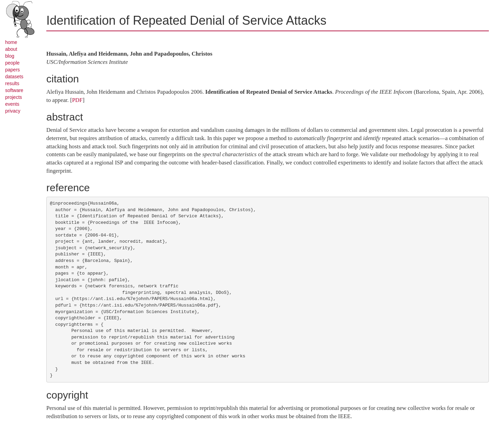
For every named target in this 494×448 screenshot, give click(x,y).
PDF (77, 100)
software (14, 90)
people (12, 63)
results (12, 83)
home (11, 42)
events (12, 104)
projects (14, 97)
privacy (13, 111)
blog (10, 56)
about (11, 49)
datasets (14, 77)
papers (13, 70)
